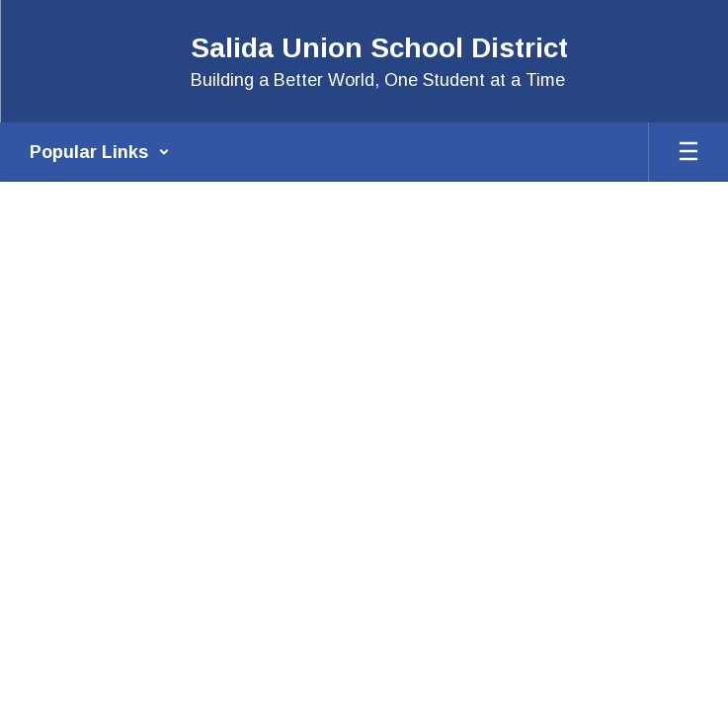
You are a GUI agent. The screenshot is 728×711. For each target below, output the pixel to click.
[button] (100, 152)
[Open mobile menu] (688, 152)
